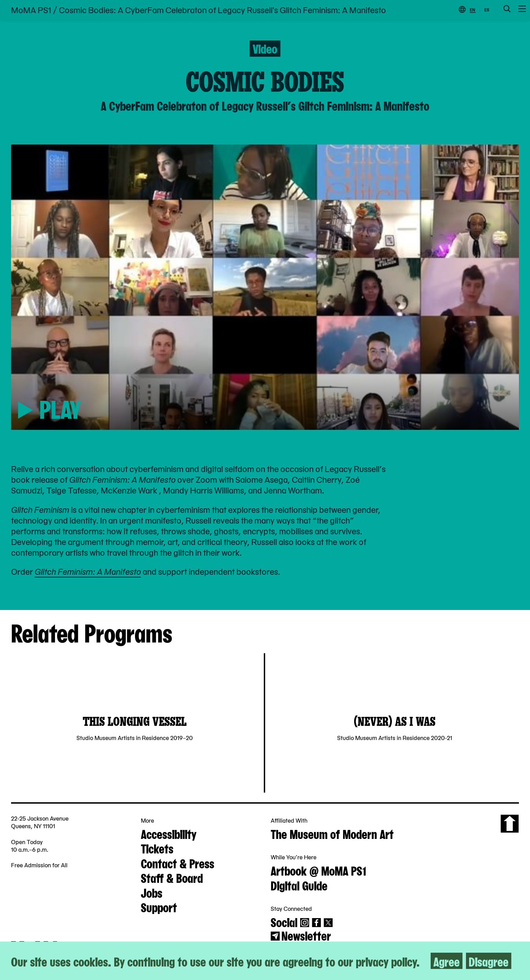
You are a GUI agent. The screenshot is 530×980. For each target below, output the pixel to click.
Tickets (157, 848)
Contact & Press (178, 863)
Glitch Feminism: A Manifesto (88, 571)
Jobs (152, 892)
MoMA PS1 (31, 10)
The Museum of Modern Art (332, 833)
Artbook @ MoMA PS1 (318, 870)
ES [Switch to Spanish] (487, 10)
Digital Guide (299, 885)
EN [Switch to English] (473, 10)
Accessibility (169, 833)
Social (284, 922)
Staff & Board (172, 877)
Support (159, 907)
